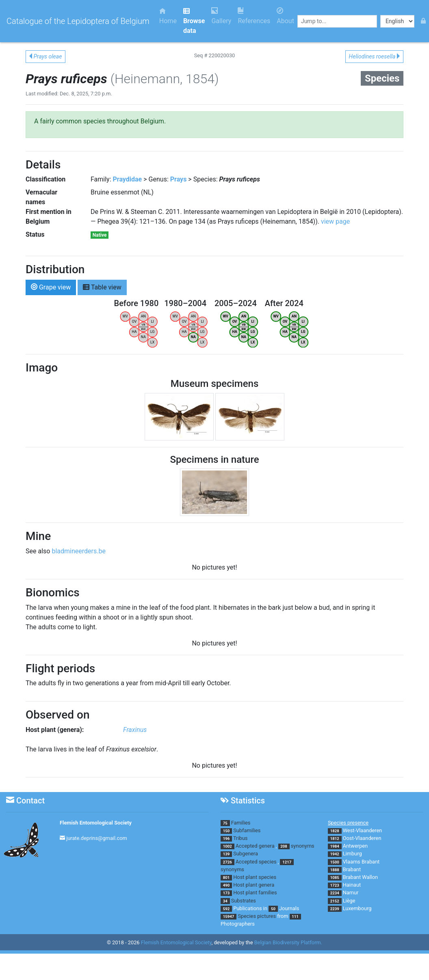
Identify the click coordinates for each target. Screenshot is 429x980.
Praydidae (128, 179)
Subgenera (246, 854)
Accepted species (256, 862)
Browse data (194, 21)
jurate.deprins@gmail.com (97, 838)
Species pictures (257, 916)
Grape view (51, 287)
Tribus (240, 838)
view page (335, 221)
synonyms (303, 846)
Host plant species (255, 877)
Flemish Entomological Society (96, 823)
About (285, 16)
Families (241, 823)
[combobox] (337, 21)
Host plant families (255, 893)
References (254, 16)
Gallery (221, 16)
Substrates (244, 901)
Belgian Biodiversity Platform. (288, 943)
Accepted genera (255, 846)
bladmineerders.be (78, 551)
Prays (179, 179)
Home (168, 16)
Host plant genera (254, 885)
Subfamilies (247, 830)
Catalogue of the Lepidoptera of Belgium (78, 21)
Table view (102, 287)
